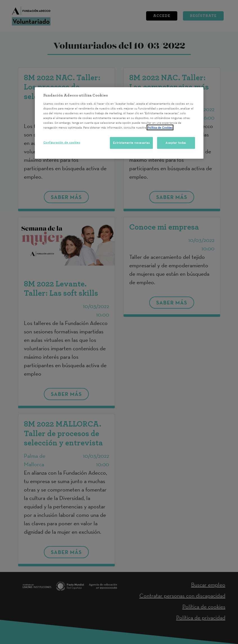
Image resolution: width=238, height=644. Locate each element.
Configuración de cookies (62, 142)
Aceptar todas (176, 143)
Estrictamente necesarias (131, 143)
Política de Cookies (160, 127)
